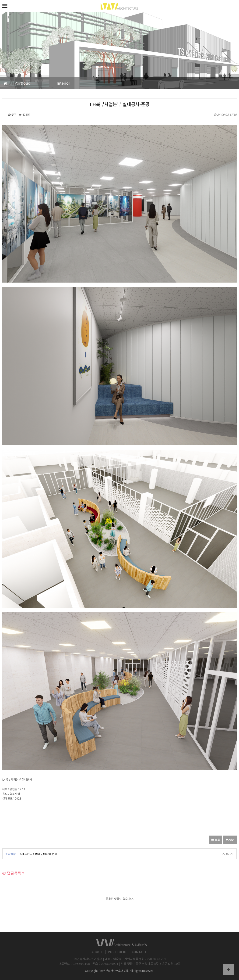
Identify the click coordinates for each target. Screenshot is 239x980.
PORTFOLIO (117, 952)
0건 (12, 114)
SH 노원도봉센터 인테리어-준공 (39, 854)
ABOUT (97, 952)
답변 (230, 840)
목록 (216, 840)
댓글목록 (12, 873)
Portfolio (22, 83)
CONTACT (139, 952)
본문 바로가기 (0, 0)
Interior (63, 83)
